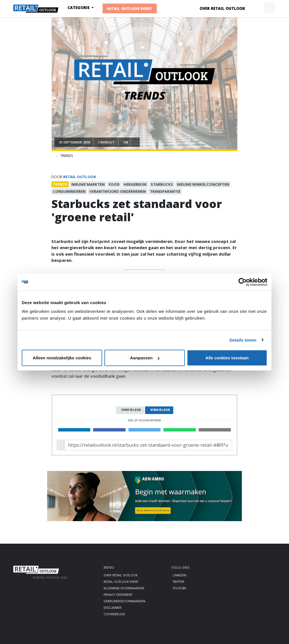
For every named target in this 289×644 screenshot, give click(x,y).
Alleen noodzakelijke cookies (62, 358)
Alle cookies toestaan (227, 358)
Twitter (179, 582)
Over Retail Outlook (222, 8)
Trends (67, 156)
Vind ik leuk (131, 410)
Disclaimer (112, 608)
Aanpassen (145, 358)
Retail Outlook (80, 177)
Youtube (179, 588)
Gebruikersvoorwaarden (124, 601)
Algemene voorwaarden (124, 588)
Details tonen (243, 340)
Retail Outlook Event (130, 8)
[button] (256, 8)
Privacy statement (118, 595)
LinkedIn (179, 575)
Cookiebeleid (114, 614)
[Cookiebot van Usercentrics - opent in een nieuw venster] (243, 282)
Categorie (79, 8)
